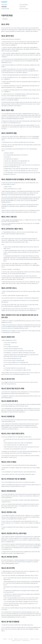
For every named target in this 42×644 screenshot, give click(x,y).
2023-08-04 (5, 19)
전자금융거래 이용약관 (5, 9)
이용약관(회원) (4, 7)
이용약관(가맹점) (4, 5)
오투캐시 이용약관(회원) (24, 5)
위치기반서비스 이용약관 (24, 9)
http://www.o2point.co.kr (34, 114)
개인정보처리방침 (22, 7)
